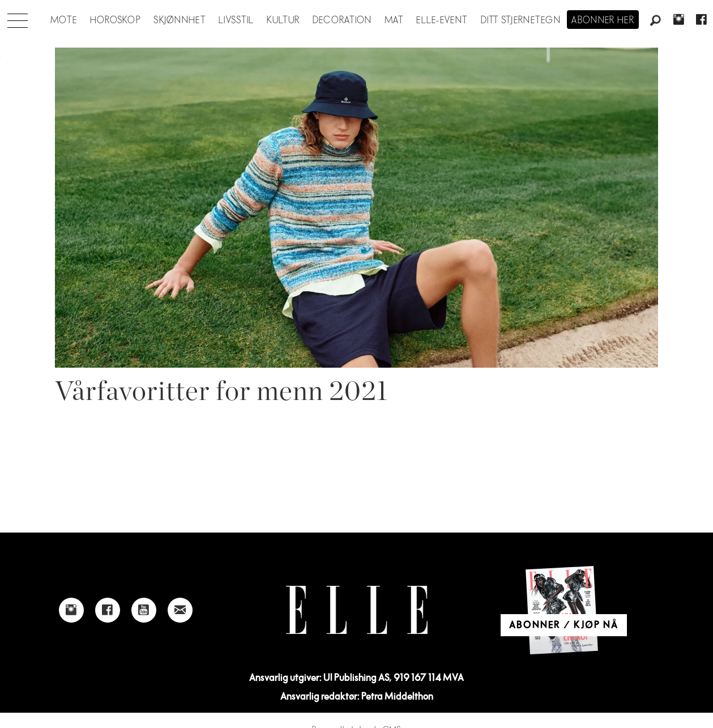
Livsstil (236, 20)
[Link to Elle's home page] (357, 610)
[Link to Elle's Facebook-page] (108, 610)
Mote (64, 20)
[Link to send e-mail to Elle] (180, 610)
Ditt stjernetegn (521, 20)
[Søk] (656, 21)
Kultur (283, 20)
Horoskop (116, 20)
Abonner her (603, 20)
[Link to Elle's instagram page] (71, 610)
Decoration (342, 20)
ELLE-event (442, 20)
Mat (394, 20)
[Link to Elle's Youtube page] (144, 610)
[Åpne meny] (18, 18)
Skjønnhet (180, 20)
